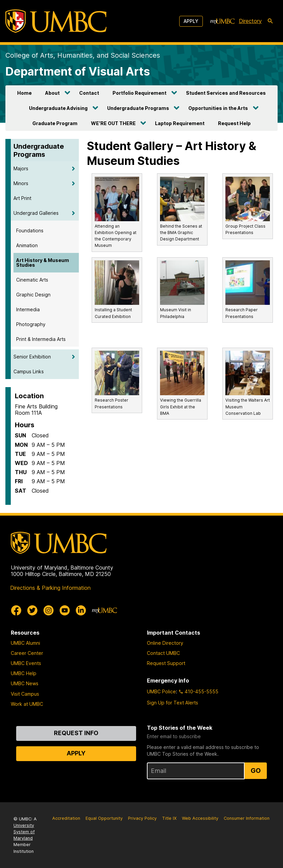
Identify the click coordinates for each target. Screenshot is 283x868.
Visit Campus (25, 694)
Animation (27, 245)
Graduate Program (55, 123)
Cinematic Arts (32, 280)
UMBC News (25, 683)
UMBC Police (161, 691)
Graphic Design (33, 295)
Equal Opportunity (104, 818)
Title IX (169, 818)
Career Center (27, 653)
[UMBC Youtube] (65, 610)
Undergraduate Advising (58, 108)
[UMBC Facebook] (16, 610)
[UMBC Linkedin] (81, 610)
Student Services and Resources (226, 93)
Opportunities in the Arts (218, 108)
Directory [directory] (250, 21)
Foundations (30, 230)
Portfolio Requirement (139, 93)
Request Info (76, 733)
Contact (89, 93)
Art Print (22, 198)
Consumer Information (247, 818)
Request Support (166, 663)
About (52, 93)
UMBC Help (24, 673)
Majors (21, 168)
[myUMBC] (222, 21)
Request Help (234, 123)
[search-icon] (270, 21)
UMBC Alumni (25, 643)
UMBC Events (26, 663)
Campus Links (29, 371)
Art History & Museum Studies (43, 263)
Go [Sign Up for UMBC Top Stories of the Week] (256, 771)
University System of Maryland (24, 832)
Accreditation (66, 818)
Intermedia (28, 309)
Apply (191, 21)
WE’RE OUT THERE (113, 123)
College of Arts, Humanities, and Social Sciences (83, 55)
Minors (21, 183)
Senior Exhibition (32, 357)
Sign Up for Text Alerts (172, 703)
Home (24, 93)
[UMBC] (56, 21)
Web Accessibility (200, 818)
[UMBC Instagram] (49, 610)
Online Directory (165, 643)
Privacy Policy (142, 818)
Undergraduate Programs (138, 108)
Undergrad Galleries (36, 213)
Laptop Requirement (180, 123)
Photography (31, 324)
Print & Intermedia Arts (41, 339)
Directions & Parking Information (50, 588)
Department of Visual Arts (78, 71)
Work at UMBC (27, 704)
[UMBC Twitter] (32, 610)
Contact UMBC (163, 653)
